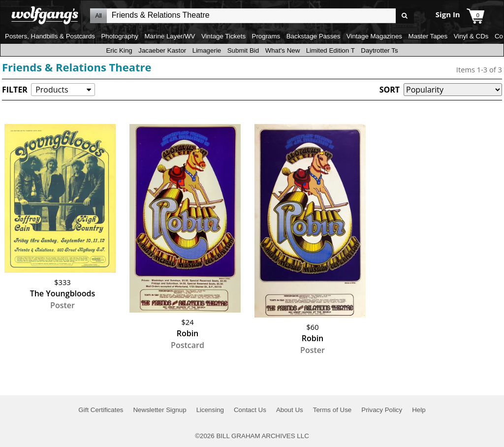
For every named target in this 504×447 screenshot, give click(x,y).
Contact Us (250, 410)
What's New (283, 50)
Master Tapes (428, 36)
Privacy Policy (382, 410)
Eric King (119, 50)
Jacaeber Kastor (162, 50)
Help (419, 410)
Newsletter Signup (159, 410)
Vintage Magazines (374, 36)
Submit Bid (243, 50)
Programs (266, 36)
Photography (120, 36)
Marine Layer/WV (170, 36)
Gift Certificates (101, 410)
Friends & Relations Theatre (77, 67)
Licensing (210, 410)
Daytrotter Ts (379, 50)
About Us (290, 410)
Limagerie (207, 50)
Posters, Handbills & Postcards (50, 36)
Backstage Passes (314, 36)
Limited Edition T (331, 50)
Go (405, 16)
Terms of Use (332, 410)
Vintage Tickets (223, 36)
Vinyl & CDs (471, 36)
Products (52, 90)
